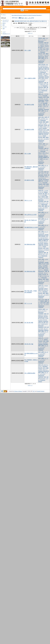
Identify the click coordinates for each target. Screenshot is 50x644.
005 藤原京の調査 (29, 180)
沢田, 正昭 (46, 341)
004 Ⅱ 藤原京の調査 (30, 78)
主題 (4, 29)
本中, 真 (46, 327)
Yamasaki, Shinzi (43, 289)
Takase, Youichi (44, 46)
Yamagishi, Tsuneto (43, 77)
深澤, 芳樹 (46, 97)
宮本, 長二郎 (42, 323)
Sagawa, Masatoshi (44, 133)
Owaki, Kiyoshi (42, 275)
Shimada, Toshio (43, 125)
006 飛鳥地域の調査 (30, 244)
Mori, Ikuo (43, 49)
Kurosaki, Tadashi (43, 244)
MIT (34, 391)
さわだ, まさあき (43, 343)
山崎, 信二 (41, 286)
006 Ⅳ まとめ (28, 200)
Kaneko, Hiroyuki (43, 267)
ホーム (4, 15)
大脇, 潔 (40, 134)
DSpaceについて (6, 34)
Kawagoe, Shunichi (43, 109)
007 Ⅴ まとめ (28, 303)
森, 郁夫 (40, 47)
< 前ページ (30, 33)
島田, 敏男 (41, 102)
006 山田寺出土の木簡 (30, 215)
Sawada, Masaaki (43, 344)
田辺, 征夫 (41, 300)
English (48, 10)
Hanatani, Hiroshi (43, 156)
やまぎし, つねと (43, 75)
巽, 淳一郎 (41, 318)
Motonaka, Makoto (43, 330)
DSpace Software (18, 391)
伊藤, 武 (45, 105)
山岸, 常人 (45, 74)
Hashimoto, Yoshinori (41, 62)
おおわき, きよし (43, 273)
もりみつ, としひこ (43, 198)
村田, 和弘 (41, 117)
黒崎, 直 (40, 94)
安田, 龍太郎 (42, 65)
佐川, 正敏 (46, 130)
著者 (4, 25)
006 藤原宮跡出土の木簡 (31, 227)
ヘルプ (4, 32)
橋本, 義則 (41, 58)
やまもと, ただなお (43, 250)
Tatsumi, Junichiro (43, 321)
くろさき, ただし (43, 242)
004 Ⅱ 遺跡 (28, 50)
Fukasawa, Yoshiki (43, 100)
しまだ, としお (42, 124)
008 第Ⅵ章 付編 (29, 344)
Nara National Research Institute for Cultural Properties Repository (26, 15)
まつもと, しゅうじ (43, 55)
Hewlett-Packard (41, 391)
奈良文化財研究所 (1, 10)
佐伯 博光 (41, 172)
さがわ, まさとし (43, 131)
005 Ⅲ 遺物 (28, 154)
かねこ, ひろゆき (43, 265)
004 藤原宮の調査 (29, 105)
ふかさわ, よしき (43, 99)
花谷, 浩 (44, 153)
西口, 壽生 (41, 232)
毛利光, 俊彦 (42, 38)
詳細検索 (26, 10)
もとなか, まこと (43, 329)
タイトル (5, 27)
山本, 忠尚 (41, 78)
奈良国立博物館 (42, 157)
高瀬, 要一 (41, 191)
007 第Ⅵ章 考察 (29, 323)
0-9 (16, 21)
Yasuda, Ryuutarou (43, 68)
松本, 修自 (45, 54)
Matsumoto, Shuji (43, 57)
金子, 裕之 (46, 264)
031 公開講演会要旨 (30, 373)
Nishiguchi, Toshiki (43, 235)
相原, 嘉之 (41, 69)
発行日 (4, 23)
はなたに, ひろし (43, 315)
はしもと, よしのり (43, 139)
